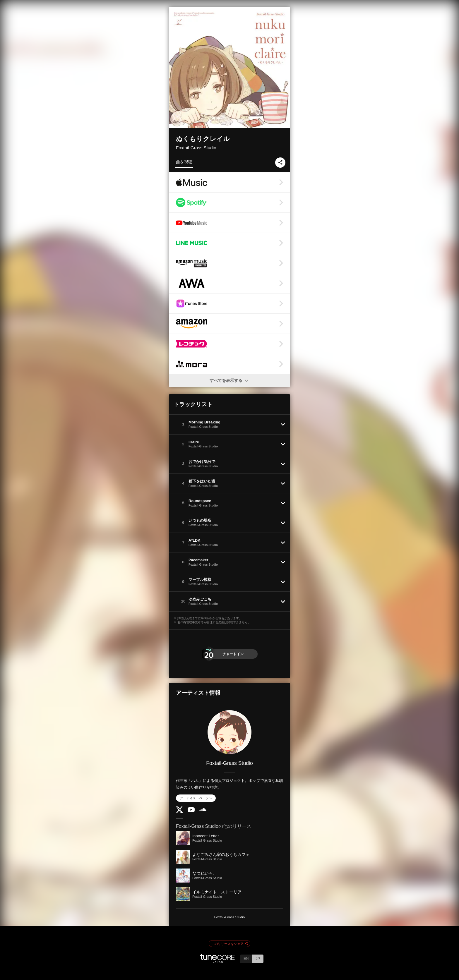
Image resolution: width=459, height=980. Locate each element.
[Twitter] (179, 812)
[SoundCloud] (203, 810)
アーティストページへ (196, 798)
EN (246, 958)
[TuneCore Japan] (218, 961)
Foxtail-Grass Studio (196, 148)
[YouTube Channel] (191, 811)
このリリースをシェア (229, 944)
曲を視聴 (184, 162)
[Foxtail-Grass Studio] (229, 732)
